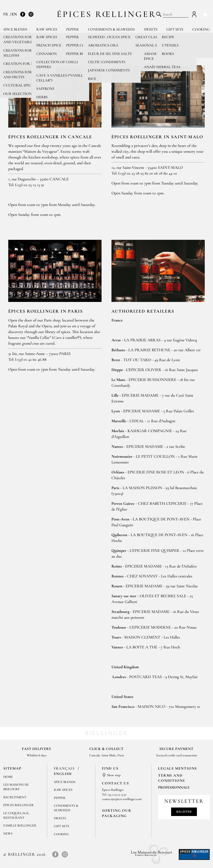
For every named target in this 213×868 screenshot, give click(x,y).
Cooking (201, 29)
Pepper (72, 29)
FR (6, 14)
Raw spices (47, 29)
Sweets (151, 29)
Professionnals (174, 787)
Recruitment (15, 797)
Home (8, 777)
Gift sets (175, 29)
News (8, 834)
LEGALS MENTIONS (177, 768)
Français (65, 768)
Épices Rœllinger (107, 14)
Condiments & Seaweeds (111, 29)
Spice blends (15, 29)
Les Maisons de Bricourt (16, 787)
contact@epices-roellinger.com (122, 799)
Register (184, 812)
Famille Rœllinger (20, 825)
